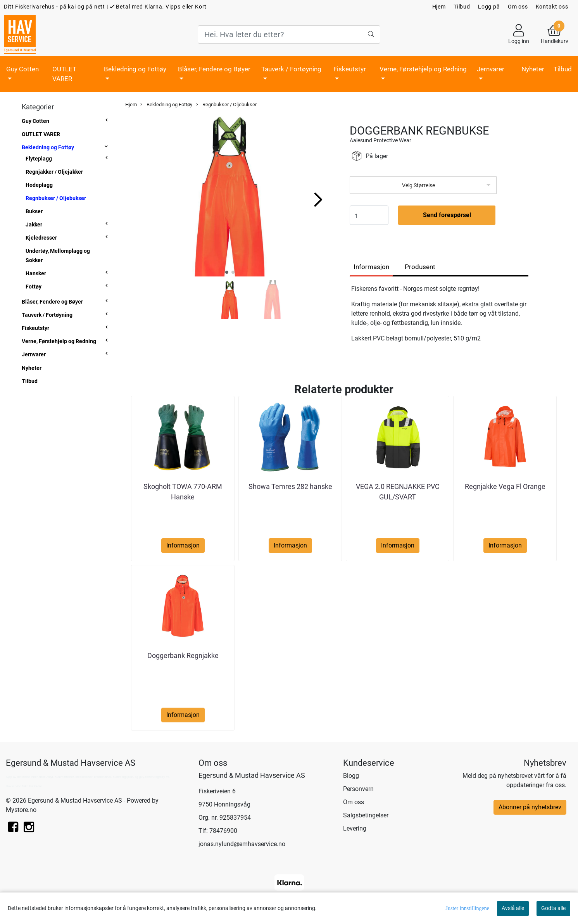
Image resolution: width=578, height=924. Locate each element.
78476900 (223, 831)
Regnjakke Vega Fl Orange (505, 486)
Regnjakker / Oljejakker (54, 172)
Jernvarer (491, 69)
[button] (227, 272)
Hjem (439, 7)
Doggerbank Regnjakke (183, 655)
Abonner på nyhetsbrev (530, 807)
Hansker (36, 273)
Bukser (34, 211)
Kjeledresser (41, 238)
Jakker (34, 225)
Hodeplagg (39, 185)
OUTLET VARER (64, 74)
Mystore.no (21, 810)
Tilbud (462, 7)
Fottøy (34, 287)
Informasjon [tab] (371, 267)
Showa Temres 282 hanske (290, 486)
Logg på (489, 7)
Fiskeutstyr (350, 69)
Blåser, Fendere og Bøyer (214, 69)
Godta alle (553, 908)
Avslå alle (513, 908)
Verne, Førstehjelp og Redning (423, 69)
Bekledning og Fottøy (135, 69)
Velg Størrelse (418, 185)
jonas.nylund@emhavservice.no (242, 844)
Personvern (358, 789)
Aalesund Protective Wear (380, 140)
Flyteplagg (39, 159)
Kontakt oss (552, 7)
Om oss (518, 7)
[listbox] (423, 185)
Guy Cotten (22, 69)
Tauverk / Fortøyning (291, 69)
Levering (355, 828)
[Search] (289, 35)
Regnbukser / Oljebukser (56, 198)
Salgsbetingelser (366, 815)
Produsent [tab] (420, 267)
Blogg (351, 776)
